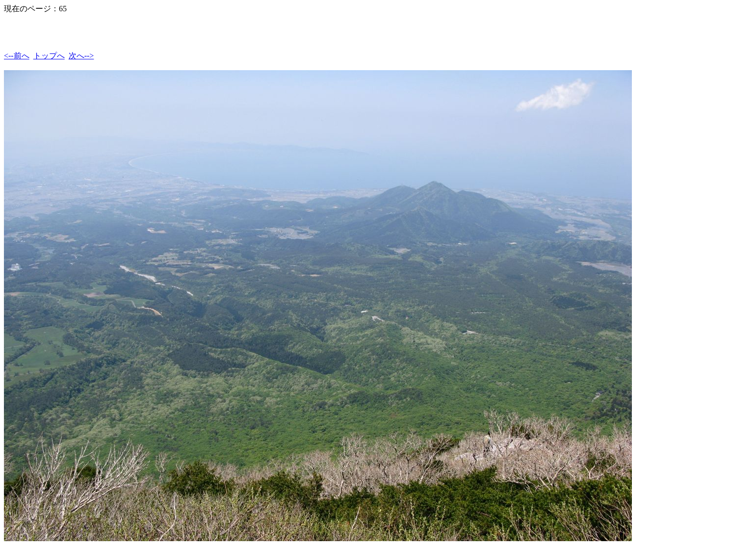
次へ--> (81, 56)
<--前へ (17, 56)
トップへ (49, 56)
